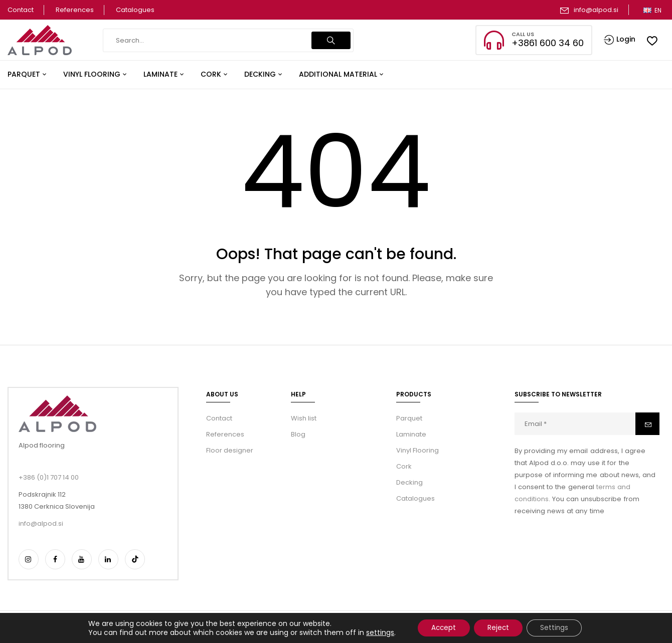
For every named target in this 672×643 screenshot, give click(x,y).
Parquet (409, 418)
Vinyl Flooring (417, 450)
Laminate (411, 434)
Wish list (304, 418)
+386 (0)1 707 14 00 (49, 477)
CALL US (523, 34)
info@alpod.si (596, 10)
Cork (404, 466)
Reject (498, 627)
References (75, 10)
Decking (409, 482)
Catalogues (135, 10)
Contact (21, 10)
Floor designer (230, 450)
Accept (441, 627)
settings (375, 632)
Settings (558, 627)
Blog (298, 434)
